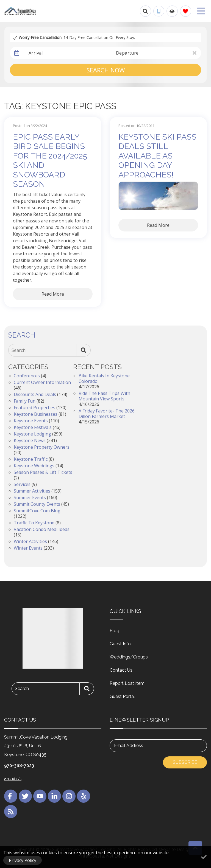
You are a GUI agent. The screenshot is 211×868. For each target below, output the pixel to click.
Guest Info (120, 644)
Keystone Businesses (36, 414)
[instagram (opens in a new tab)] (69, 796)
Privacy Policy (23, 860)
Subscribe (185, 762)
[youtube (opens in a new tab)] (40, 796)
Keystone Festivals (33, 427)
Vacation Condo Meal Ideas (42, 529)
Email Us (13, 779)
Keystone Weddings (34, 466)
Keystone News (30, 440)
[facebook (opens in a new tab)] (11, 796)
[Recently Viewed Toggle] (172, 11)
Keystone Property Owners (42, 447)
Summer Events (30, 497)
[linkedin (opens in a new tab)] (54, 796)
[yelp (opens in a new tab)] (84, 796)
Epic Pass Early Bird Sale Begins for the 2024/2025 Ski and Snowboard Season (50, 161)
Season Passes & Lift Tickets (43, 472)
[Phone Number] (159, 11)
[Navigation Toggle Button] (201, 11)
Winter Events (28, 548)
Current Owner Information (42, 382)
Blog (114, 631)
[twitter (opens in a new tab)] (25, 796)
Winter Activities (30, 541)
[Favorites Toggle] (186, 11)
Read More (53, 294)
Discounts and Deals (35, 394)
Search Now (106, 70)
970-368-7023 (19, 766)
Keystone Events (31, 421)
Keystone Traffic (31, 459)
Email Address (129, 746)
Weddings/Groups (129, 657)
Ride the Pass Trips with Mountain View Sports (104, 396)
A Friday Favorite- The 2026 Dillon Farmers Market (107, 414)
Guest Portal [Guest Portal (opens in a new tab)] (122, 696)
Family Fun (25, 401)
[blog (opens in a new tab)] (11, 812)
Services (22, 484)
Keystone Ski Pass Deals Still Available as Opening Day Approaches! (157, 156)
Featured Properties (34, 408)
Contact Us (121, 670)
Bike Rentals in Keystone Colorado (104, 378)
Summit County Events (37, 504)
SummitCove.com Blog (37, 511)
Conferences (27, 376)
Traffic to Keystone (34, 523)
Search (19, 350)
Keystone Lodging (32, 434)
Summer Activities (32, 491)
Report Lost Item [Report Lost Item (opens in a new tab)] (127, 683)
